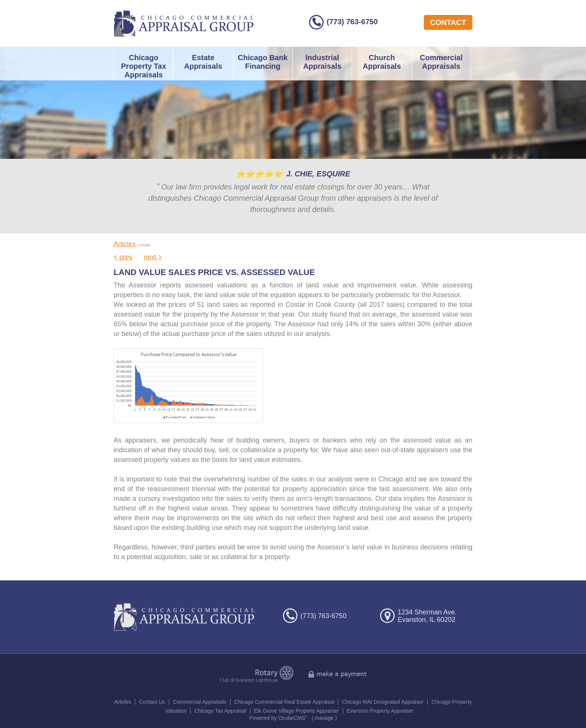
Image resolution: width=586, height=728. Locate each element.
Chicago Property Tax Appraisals (144, 66)
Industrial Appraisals (322, 62)
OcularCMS (293, 718)
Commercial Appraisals (441, 62)
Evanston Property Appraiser (380, 711)
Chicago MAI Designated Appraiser (383, 702)
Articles (125, 244)
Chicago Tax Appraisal (220, 711)
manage (324, 718)
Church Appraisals (382, 62)
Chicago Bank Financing (263, 62)
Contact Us (152, 702)
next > (153, 257)
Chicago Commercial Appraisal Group (184, 23)
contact (448, 22)
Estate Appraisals (203, 62)
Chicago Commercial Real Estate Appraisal (284, 702)
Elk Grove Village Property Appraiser (297, 711)
